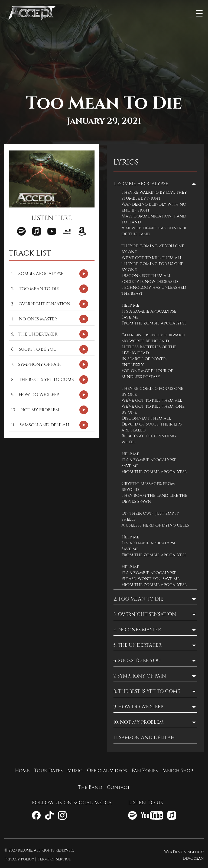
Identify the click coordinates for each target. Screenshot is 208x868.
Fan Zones (145, 771)
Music (75, 771)
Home (22, 771)
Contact (118, 787)
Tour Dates (48, 771)
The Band (90, 787)
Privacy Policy (19, 859)
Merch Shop (178, 771)
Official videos (107, 771)
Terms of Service (54, 859)
